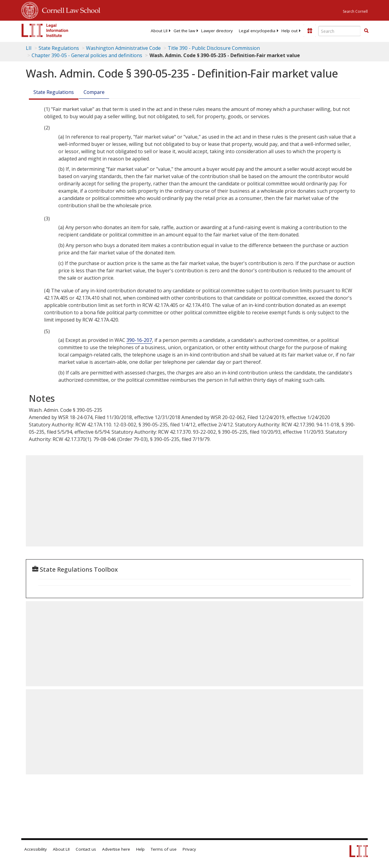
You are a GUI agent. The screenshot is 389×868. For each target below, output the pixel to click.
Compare (94, 92)
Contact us (86, 849)
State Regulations (59, 48)
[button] (366, 31)
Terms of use (164, 849)
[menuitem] (159, 31)
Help (140, 849)
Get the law (184, 31)
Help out (289, 31)
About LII (159, 31)
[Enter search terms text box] (339, 31)
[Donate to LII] (310, 31)
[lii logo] (45, 30)
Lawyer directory (217, 31)
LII (29, 48)
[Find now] (366, 31)
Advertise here (116, 849)
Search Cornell (355, 11)
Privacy (189, 849)
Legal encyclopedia (257, 31)
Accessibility (36, 849)
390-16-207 (139, 340)
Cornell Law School (69, 9)
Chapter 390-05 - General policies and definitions (87, 55)
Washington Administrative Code (123, 48)
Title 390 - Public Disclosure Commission (214, 48)
